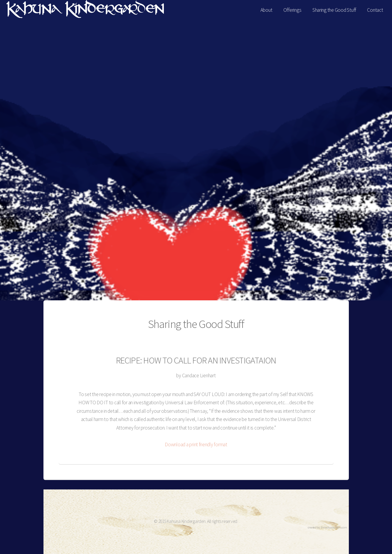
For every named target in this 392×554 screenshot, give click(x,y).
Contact (375, 10)
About (266, 10)
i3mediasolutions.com (334, 527)
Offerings (292, 10)
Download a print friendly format (196, 444)
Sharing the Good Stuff (334, 10)
